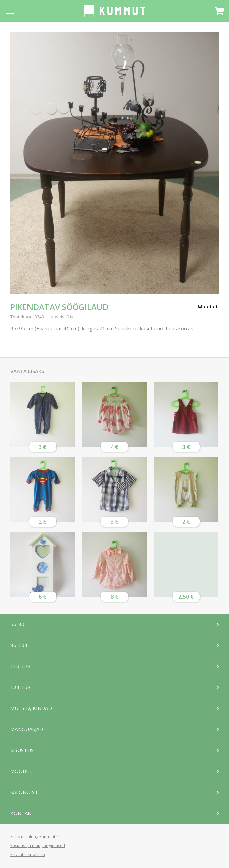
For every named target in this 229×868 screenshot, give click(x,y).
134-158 (20, 687)
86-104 (19, 645)
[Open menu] (10, 11)
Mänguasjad (27, 729)
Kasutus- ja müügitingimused (38, 845)
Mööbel (21, 771)
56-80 (17, 624)
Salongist (24, 792)
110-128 (20, 666)
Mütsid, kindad (31, 708)
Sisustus (22, 750)
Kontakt (22, 813)
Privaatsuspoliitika (28, 855)
